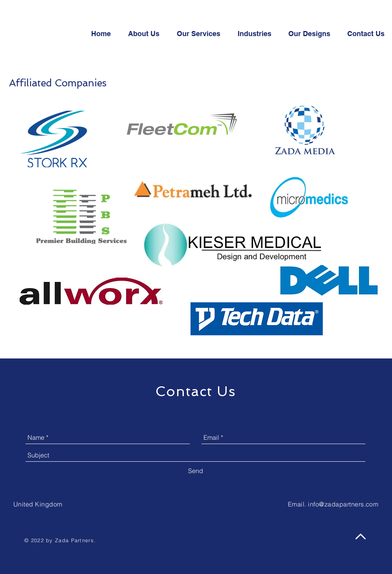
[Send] (196, 471)
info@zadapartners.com (343, 504)
